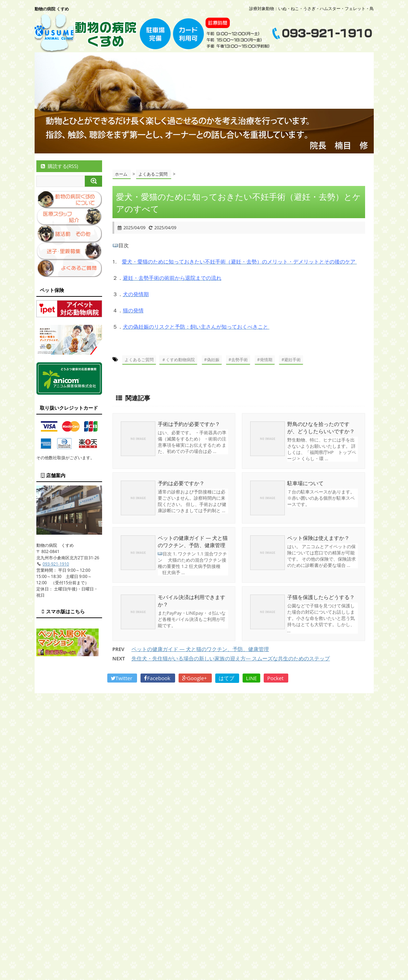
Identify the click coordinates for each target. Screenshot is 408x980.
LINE (252, 678)
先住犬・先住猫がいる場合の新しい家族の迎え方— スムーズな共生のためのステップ (231, 658)
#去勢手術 (238, 360)
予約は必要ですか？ (181, 483)
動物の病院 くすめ (52, 9)
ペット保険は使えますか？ (318, 538)
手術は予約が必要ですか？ (189, 424)
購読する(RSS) (59, 166)
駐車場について (305, 483)
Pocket (276, 678)
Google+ (195, 678)
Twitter (122, 678)
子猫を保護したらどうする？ (321, 597)
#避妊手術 (291, 360)
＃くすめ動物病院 (178, 360)
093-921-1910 (56, 564)
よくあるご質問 (139, 360)
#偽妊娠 (212, 360)
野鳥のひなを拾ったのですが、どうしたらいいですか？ (321, 427)
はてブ (227, 678)
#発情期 (265, 360)
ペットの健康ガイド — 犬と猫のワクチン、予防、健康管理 (193, 541)
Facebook (158, 678)
